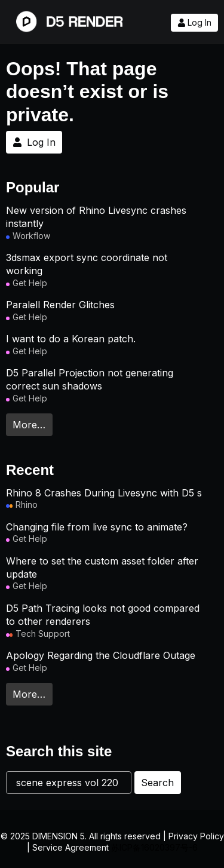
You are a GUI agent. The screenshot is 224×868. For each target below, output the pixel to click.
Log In (194, 23)
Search (157, 783)
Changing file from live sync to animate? (97, 527)
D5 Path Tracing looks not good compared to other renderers (103, 615)
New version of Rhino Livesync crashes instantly (96, 217)
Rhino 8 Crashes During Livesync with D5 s (104, 493)
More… (29, 425)
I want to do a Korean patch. (71, 339)
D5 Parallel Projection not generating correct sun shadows (90, 379)
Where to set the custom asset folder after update (102, 568)
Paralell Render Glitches (60, 305)
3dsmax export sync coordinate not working (87, 264)
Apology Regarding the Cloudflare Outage (101, 655)
